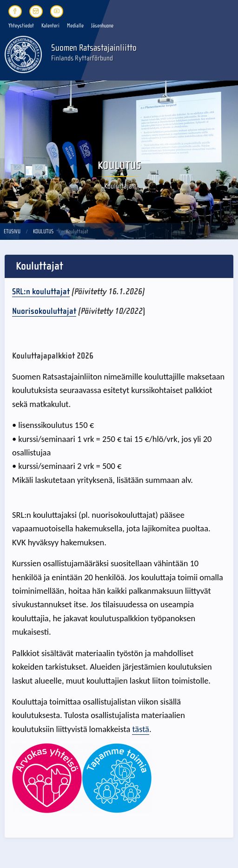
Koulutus (43, 231)
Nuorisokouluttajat (44, 311)
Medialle (75, 26)
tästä (140, 729)
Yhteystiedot (21, 26)
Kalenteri (50, 26)
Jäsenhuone (102, 26)
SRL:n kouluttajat (41, 292)
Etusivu (12, 231)
